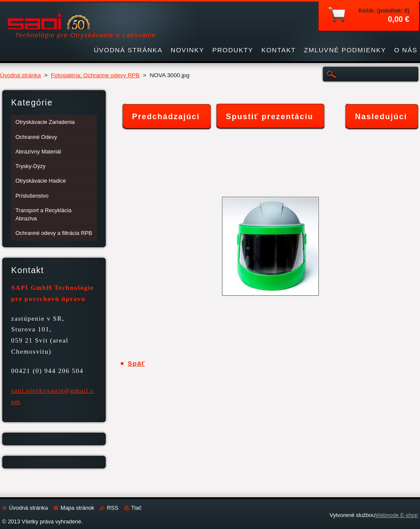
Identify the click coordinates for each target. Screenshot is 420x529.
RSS (112, 508)
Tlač (136, 508)
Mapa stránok (77, 508)
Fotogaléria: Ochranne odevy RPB (95, 75)
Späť (136, 363)
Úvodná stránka (20, 75)
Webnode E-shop (396, 515)
